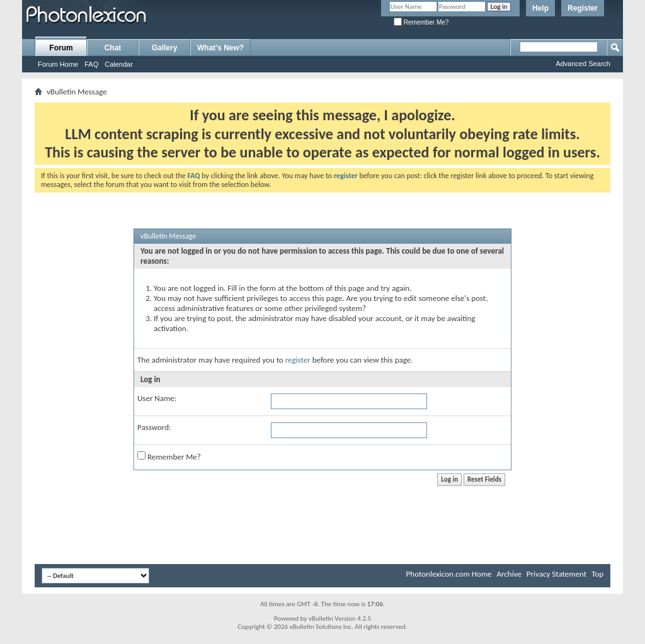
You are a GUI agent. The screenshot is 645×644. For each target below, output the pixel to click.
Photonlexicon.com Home (449, 574)
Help (540, 8)
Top (597, 574)
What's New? (220, 48)
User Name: (157, 398)
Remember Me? (421, 22)
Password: (154, 427)
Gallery (165, 48)
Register (583, 8)
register (298, 360)
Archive (509, 574)
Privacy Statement (557, 574)
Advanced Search (583, 64)
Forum (61, 48)
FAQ (91, 64)
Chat (113, 48)
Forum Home (58, 64)
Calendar (119, 64)
